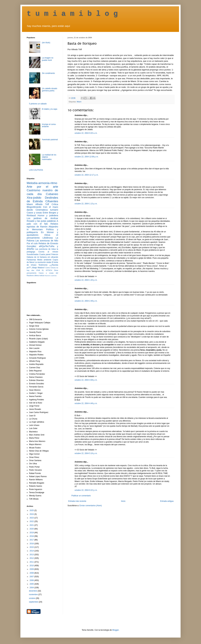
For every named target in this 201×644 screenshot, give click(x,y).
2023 (32, 518)
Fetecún (55, 254)
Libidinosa (48, 238)
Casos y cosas (34, 213)
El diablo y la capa (50, 109)
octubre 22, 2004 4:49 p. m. (86, 403)
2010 (32, 566)
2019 (32, 533)
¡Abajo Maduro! (38, 268)
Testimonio (43, 265)
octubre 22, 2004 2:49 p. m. (86, 301)
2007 (32, 577)
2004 (32, 588)
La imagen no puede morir (48, 59)
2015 (32, 547)
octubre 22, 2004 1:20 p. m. (86, 280)
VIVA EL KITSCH (44, 270)
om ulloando (53, 257)
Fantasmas (31, 260)
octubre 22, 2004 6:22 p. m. (86, 490)
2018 (32, 536)
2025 (32, 510)
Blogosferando (34, 207)
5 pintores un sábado (38, 104)
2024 (32, 514)
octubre (32, 598)
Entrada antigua (167, 501)
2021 (32, 525)
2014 (32, 551)
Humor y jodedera (48, 215)
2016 (32, 544)
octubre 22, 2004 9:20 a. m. (86, 133)
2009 (32, 569)
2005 (32, 584)
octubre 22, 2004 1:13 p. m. (86, 204)
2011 (32, 562)
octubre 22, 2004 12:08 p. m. (87, 157)
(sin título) (46, 43)
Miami (79, 102)
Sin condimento (48, 73)
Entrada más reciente (77, 501)
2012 (32, 558)
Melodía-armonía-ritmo (42, 183)
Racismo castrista (51, 276)
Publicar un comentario (81, 496)
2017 (32, 540)
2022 (32, 521)
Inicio (123, 501)
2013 (32, 555)
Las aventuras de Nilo (47, 241)
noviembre (34, 594)
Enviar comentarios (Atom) (91, 506)
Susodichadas (33, 254)
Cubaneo (52, 194)
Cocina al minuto (48, 252)
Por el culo (32, 243)
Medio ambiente (44, 260)
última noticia (39, 275)
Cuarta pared (45, 254)
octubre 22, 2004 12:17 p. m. (87, 175)
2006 (32, 580)
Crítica (55, 204)
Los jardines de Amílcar (42, 218)
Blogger (115, 630)
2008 (32, 573)
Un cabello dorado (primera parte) (50, 90)
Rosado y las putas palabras (41, 221)
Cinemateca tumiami (47, 210)
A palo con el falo (42, 222)
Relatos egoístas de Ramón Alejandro (42, 225)
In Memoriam (35, 229)
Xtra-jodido (34, 198)
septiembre (34, 602)
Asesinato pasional (50, 140)
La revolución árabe (43, 262)
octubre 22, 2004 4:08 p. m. (86, 380)
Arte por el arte (42, 187)
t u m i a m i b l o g (72, 14)
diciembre (33, 591)
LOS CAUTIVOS (36, 170)
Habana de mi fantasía (37, 257)
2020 (32, 529)
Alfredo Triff (42, 204)
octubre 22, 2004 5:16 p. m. (86, 453)
